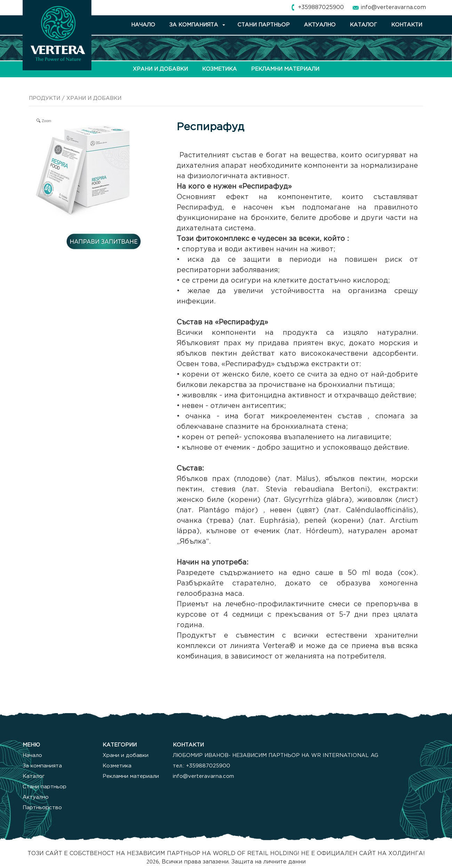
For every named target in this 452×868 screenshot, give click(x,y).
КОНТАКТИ (407, 25)
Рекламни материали (131, 776)
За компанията (42, 766)
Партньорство (42, 808)
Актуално (36, 797)
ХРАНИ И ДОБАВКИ (160, 69)
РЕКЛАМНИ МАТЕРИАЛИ (285, 69)
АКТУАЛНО (320, 25)
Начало (32, 755)
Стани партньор (45, 787)
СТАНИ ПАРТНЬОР (264, 25)
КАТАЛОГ (363, 25)
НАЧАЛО (143, 25)
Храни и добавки (126, 755)
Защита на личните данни (268, 862)
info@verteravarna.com (393, 7)
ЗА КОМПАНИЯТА (194, 25)
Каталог (34, 776)
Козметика (117, 766)
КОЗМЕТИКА (219, 69)
